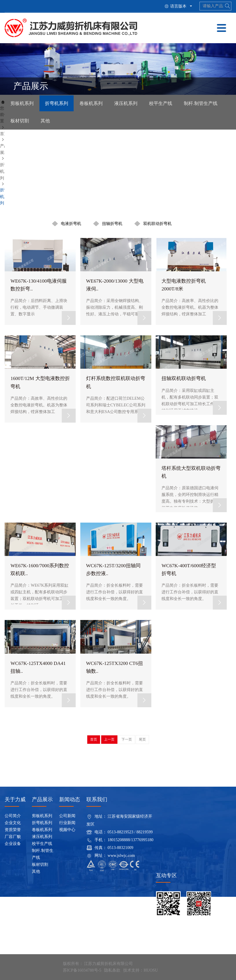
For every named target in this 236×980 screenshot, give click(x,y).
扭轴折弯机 (112, 223)
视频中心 (67, 830)
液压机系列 (126, 104)
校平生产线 (161, 104)
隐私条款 (112, 970)
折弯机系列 (57, 104)
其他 (45, 121)
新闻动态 (70, 799)
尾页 (142, 739)
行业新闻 (67, 823)
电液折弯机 (71, 223)
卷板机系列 (91, 104)
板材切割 (20, 121)
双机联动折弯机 (157, 223)
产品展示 (42, 799)
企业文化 (13, 823)
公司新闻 (67, 816)
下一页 (127, 739)
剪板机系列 (22, 104)
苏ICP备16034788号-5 (82, 970)
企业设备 (13, 844)
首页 (4, 134)
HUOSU (150, 970)
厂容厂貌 (13, 837)
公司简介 (13, 816)
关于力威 (15, 799)
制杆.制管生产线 (201, 104)
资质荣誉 (13, 830)
